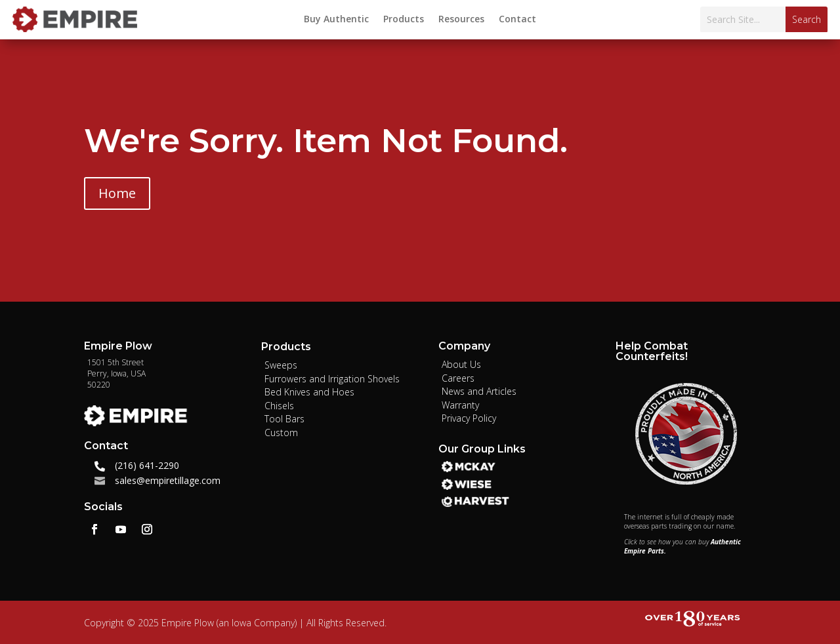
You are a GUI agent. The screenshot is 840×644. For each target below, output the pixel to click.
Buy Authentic (336, 20)
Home (117, 193)
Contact (517, 20)
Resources (461, 20)
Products (404, 20)
